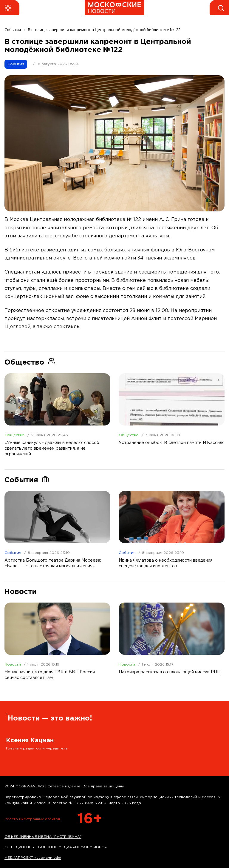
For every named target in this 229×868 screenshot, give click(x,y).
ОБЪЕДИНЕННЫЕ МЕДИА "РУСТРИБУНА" (43, 837)
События (16, 64)
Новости (13, 665)
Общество (14, 435)
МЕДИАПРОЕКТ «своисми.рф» (33, 858)
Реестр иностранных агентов (32, 819)
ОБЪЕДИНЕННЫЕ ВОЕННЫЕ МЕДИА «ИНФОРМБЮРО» (56, 847)
